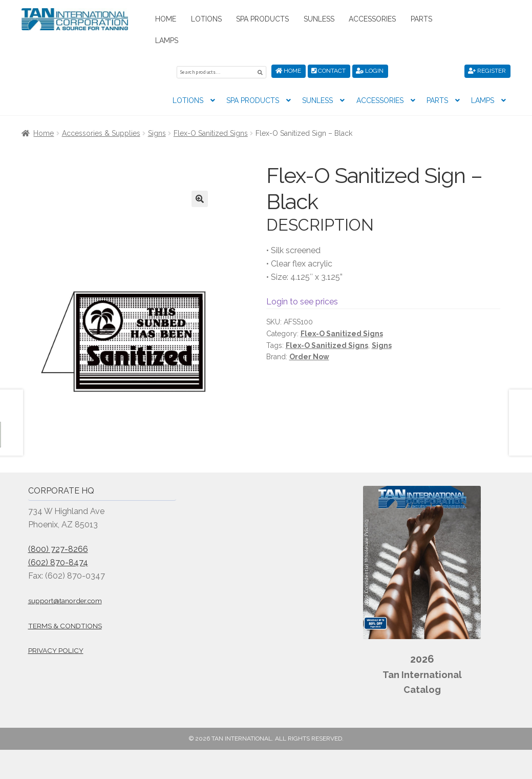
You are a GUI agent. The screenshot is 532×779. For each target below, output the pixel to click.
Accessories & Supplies (101, 132)
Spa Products (262, 19)
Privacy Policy (56, 649)
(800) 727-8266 (58, 548)
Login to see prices (302, 300)
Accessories (372, 19)
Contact (328, 71)
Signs (157, 132)
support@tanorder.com (65, 599)
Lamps (167, 40)
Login (370, 71)
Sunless (319, 19)
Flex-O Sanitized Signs (211, 132)
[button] (200, 197)
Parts (421, 19)
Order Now (309, 355)
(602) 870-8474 (58, 561)
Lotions (206, 19)
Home (166, 19)
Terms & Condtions (65, 624)
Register (487, 71)
